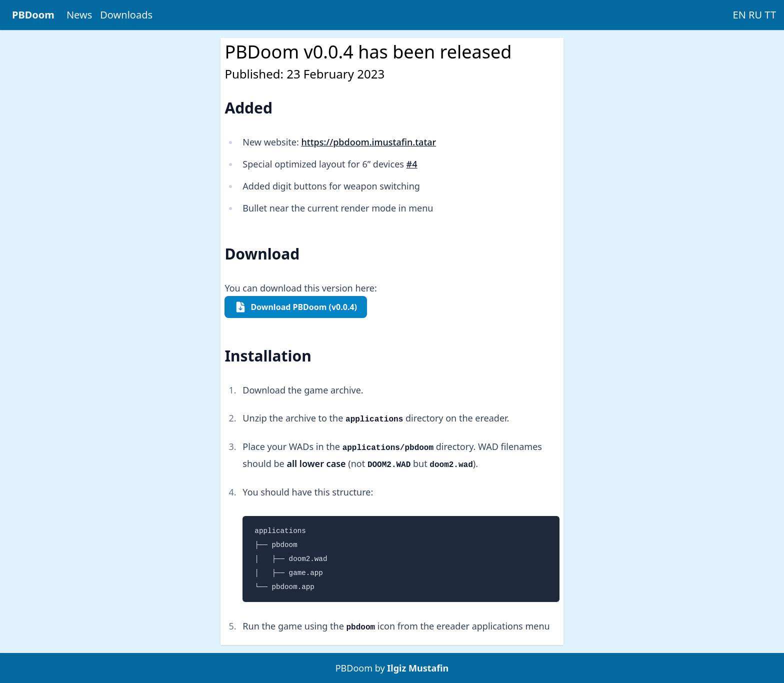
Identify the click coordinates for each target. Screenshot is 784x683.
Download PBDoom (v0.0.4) (296, 307)
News (79, 15)
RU (755, 15)
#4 (412, 164)
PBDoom (33, 15)
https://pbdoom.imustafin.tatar (368, 142)
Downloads (126, 15)
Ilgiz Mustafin (418, 668)
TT (770, 15)
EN (739, 15)
